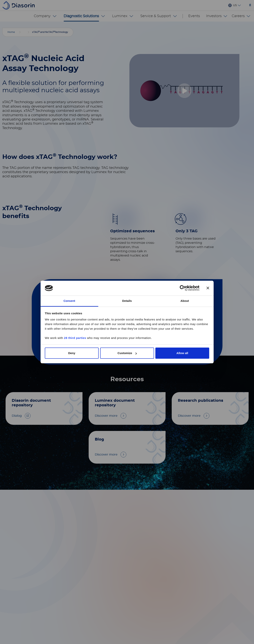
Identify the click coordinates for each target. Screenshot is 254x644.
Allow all (182, 353)
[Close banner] (208, 288)
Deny (72, 353)
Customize (127, 353)
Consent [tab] (69, 301)
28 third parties (75, 338)
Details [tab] (127, 301)
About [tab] (185, 301)
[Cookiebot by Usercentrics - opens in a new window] (183, 288)
